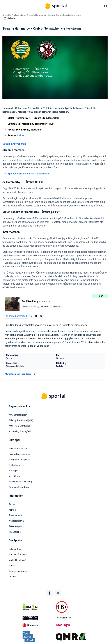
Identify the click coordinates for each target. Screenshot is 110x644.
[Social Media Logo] (50, 593)
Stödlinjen (13, 471)
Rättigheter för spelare (19, 460)
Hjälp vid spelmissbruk (19, 454)
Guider (12, 504)
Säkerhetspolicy (16, 527)
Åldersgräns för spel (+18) (21, 421)
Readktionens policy (18, 571)
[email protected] (18, 316)
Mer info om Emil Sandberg (20, 374)
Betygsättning (15, 549)
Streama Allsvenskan (14, 144)
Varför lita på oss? (17, 560)
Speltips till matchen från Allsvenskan (28, 174)
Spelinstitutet (15, 465)
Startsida (7, 15)
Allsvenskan (19, 15)
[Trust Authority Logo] (38, 618)
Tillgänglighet (15, 532)
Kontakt (12, 510)
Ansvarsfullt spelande (19, 449)
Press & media (15, 516)
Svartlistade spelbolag (19, 487)
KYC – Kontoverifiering (19, 426)
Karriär (12, 566)
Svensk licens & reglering (20, 482)
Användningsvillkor (18, 415)
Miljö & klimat (15, 476)
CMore (21, 136)
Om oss (12, 577)
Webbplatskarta (16, 521)
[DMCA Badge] (38, 607)
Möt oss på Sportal (18, 555)
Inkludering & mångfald (20, 432)
